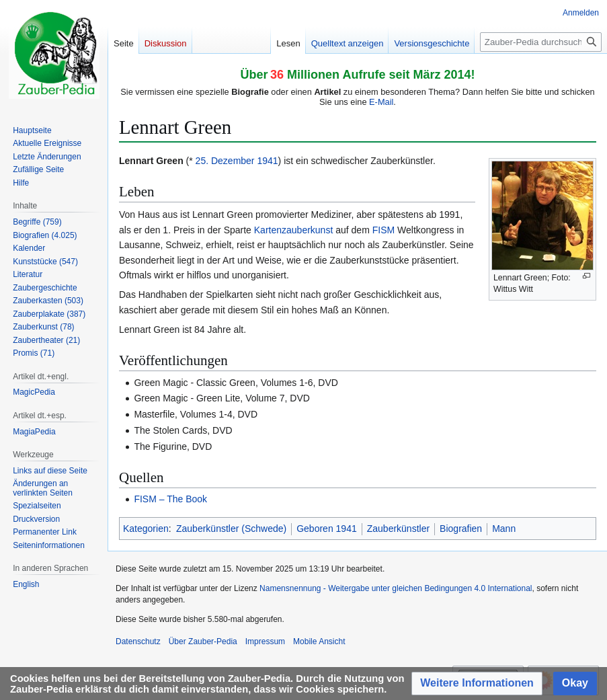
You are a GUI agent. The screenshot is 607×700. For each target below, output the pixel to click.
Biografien (461, 529)
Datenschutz (138, 641)
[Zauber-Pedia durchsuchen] (541, 42)
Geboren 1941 (327, 529)
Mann (504, 529)
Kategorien (146, 529)
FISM (383, 230)
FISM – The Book (170, 499)
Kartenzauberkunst (294, 230)
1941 (267, 161)
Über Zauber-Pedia (203, 641)
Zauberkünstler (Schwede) (231, 529)
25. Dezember (225, 161)
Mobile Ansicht (319, 641)
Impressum (265, 641)
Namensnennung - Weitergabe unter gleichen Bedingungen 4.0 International (396, 588)
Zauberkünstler (398, 529)
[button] (477, 684)
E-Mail (381, 102)
